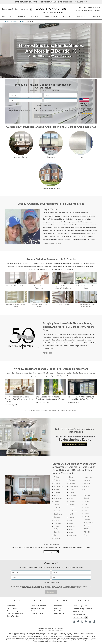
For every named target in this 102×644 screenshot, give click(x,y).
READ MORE (48, 353)
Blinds (35, 16)
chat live (42, 567)
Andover (57, 480)
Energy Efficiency (13, 608)
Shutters (7, 16)
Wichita (86, 529)
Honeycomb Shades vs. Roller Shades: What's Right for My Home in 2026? (19, 399)
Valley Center (88, 523)
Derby (56, 535)
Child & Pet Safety (13, 616)
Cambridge (58, 514)
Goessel (72, 492)
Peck (85, 504)
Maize (71, 523)
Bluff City (57, 508)
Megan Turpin (50, 209)
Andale (56, 477)
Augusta (57, 492)
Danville (57, 532)
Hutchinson (73, 511)
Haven (71, 498)
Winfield (87, 532)
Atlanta (57, 489)
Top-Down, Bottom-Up (15, 613)
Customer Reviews (37, 613)
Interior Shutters (21, 157)
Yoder (86, 535)
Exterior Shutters (51, 189)
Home (7, 21)
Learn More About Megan (52, 243)
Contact (95, 16)
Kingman (72, 517)
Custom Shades (40, 601)
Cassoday (57, 517)
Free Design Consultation (75, 2)
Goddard (72, 489)
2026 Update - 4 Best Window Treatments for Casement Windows (51, 398)
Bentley (57, 502)
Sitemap (61, 630)
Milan (71, 529)
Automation (11, 606)
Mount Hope (88, 477)
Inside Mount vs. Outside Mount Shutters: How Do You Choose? (81, 398)
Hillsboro (72, 508)
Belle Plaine (58, 498)
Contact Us (58, 611)
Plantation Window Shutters (16, 286)
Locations (14, 21)
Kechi (71, 514)
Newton (86, 486)
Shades (21, 16)
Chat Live (44, 90)
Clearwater (58, 523)
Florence (72, 480)
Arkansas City (59, 486)
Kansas (23, 21)
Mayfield (72, 526)
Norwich (87, 495)
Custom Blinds (62, 601)
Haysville (72, 502)
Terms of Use (43, 630)
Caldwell (57, 511)
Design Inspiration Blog (10, 9)
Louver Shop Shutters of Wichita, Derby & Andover (70, 212)
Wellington (87, 526)
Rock (85, 510)
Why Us (81, 16)
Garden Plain (73, 486)
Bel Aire (57, 495)
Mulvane (87, 480)
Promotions (58, 606)
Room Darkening (12, 611)
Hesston (72, 505)
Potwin (86, 507)
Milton (71, 532)
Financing (67, 16)
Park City (87, 501)
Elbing (71, 477)
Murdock (87, 483)
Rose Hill (87, 513)
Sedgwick (87, 516)
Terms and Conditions (29, 110)
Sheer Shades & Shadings (63, 304)
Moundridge (73, 535)
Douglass (57, 538)
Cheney (57, 520)
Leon (70, 520)
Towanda (87, 520)
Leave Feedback (60, 613)
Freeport (72, 483)
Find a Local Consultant (38, 606)
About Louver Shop (37, 608)
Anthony (57, 483)
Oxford (86, 498)
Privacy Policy (40, 110)
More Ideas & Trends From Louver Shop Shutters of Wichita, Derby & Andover (51, 410)
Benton (56, 505)
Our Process (35, 611)
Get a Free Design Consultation (75, 444)
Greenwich (73, 495)
